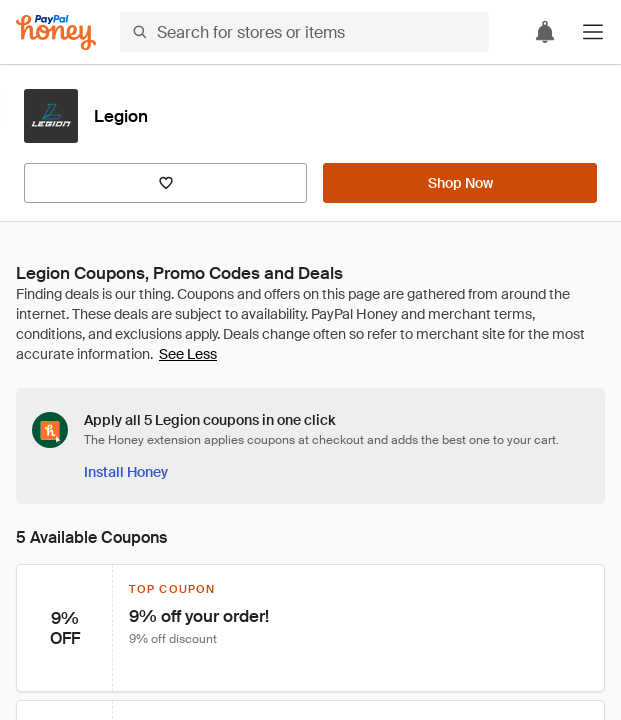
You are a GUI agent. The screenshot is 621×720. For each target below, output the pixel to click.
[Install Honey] (126, 472)
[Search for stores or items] (304, 32)
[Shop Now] (460, 183)
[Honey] (56, 32)
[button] (593, 32)
